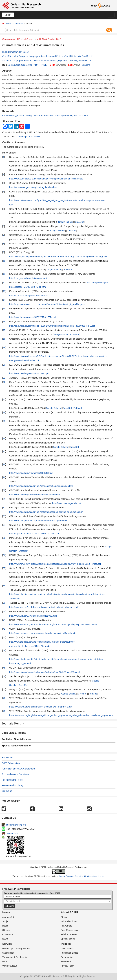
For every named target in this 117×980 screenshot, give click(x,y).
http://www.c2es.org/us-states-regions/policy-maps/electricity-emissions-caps (46, 179)
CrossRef (79, 222)
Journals (19, 24)
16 (4, 322)
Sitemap (6, 930)
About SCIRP (70, 912)
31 (4, 499)
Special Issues (68, 939)
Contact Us (8, 934)
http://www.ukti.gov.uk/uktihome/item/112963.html (33, 616)
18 (4, 339)
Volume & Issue (10, 966)
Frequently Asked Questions (15, 774)
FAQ (4, 961)
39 (4, 603)
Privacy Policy (68, 966)
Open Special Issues (14, 733)
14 (4, 300)
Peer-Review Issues (71, 930)
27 (4, 451)
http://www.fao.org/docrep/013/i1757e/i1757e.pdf (33, 317)
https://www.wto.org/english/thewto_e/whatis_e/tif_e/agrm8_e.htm (41, 707)
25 (4, 421)
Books (5, 926)
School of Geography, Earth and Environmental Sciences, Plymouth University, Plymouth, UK (47, 61)
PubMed (78, 408)
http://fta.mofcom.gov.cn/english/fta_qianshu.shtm (33, 187)
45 (4, 668)
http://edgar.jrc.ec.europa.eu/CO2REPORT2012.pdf (34, 534)
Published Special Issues (16, 739)
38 (4, 586)
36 (4, 555)
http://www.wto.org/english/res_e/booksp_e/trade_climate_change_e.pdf (44, 607)
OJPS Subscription (11, 763)
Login (8, 15)
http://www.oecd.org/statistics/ (66, 503)
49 (4, 711)
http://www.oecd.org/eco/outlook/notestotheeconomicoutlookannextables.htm (46, 512)
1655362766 (12, 833)
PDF (36, 65)
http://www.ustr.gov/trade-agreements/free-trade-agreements (38, 521)
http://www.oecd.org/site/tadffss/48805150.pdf (31, 473)
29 (4, 477)
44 (4, 650)
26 (4, 438)
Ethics (64, 917)
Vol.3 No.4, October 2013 (49, 39)
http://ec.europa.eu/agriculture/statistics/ (28, 296)
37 (4, 568)
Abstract (7, 71)
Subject (6, 921)
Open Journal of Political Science (18, 39)
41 (4, 620)
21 (4, 378)
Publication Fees (69, 934)
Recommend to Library (13, 785)
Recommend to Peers (12, 780)
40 (4, 611)
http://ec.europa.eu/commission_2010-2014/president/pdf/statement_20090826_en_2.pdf (52, 326)
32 (4, 508)
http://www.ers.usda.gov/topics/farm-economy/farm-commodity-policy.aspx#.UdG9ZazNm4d (53, 624)
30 (4, 490)
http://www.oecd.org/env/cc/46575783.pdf (29, 373)
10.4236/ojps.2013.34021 (20, 65)
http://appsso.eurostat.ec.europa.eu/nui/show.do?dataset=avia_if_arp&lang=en (47, 304)
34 (4, 525)
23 (4, 399)
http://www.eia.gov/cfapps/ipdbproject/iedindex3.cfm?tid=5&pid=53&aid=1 (45, 672)
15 (4, 309)
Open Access (67, 948)
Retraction (66, 961)
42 (4, 629)
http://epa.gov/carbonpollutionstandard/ (28, 278)
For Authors (66, 926)
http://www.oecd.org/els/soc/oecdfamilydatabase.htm (35, 495)
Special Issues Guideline (16, 746)
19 (4, 347)
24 (4, 412)
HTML (44, 65)
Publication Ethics (70, 953)
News (5, 939)
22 (4, 382)
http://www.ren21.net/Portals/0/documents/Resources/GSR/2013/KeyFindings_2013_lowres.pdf (55, 564)
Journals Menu (13, 724)
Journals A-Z (8, 917)
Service (7, 944)
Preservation (67, 957)
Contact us (7, 791)
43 (4, 637)
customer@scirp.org (16, 825)
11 (4, 274)
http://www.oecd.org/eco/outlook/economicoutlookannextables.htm (41, 486)
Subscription (8, 953)
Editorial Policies (69, 921)
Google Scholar (66, 222)
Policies (66, 944)
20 (4, 365)
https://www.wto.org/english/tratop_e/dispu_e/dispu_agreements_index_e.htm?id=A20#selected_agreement (61, 715)
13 (4, 291)
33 (4, 516)
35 (4, 538)
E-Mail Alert (7, 758)
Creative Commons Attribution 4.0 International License (81, 876)
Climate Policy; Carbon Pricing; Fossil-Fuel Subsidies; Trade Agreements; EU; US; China (45, 116)
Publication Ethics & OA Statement (18, 769)
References (9, 153)
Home (8, 24)
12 (4, 283)
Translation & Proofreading (15, 957)
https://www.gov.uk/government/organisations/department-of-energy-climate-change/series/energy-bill (58, 257)
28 (4, 464)
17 (4, 330)
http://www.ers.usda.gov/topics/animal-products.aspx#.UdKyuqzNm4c (43, 633)
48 (4, 698)
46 (4, 676)
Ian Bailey (24, 52)
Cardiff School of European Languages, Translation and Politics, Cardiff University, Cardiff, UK (47, 56)
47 (4, 689)
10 (4, 261)
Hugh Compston (10, 52)
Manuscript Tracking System (16, 948)
